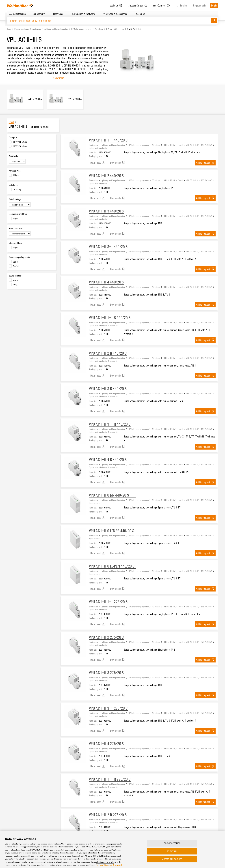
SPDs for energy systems (81, 29)
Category (13, 137)
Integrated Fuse (16, 243)
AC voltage (99, 29)
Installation (13, 185)
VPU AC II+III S (192, 145)
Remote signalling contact (20, 257)
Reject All (172, 851)
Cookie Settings (172, 843)
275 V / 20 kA (207, 607)
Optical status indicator (98, 148)
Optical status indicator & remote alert (104, 325)
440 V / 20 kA (207, 145)
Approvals (13, 156)
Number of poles (16, 228)
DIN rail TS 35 (112, 29)
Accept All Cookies (172, 859)
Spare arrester (15, 276)
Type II (123, 29)
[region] (112, 849)
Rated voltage (15, 199)
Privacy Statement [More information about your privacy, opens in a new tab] (105, 865)
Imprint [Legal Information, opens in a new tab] (118, 865)
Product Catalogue (22, 29)
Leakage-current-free (18, 214)
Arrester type (15, 171)
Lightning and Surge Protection (56, 29)
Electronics (36, 29)
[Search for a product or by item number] (109, 20)
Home (9, 29)
